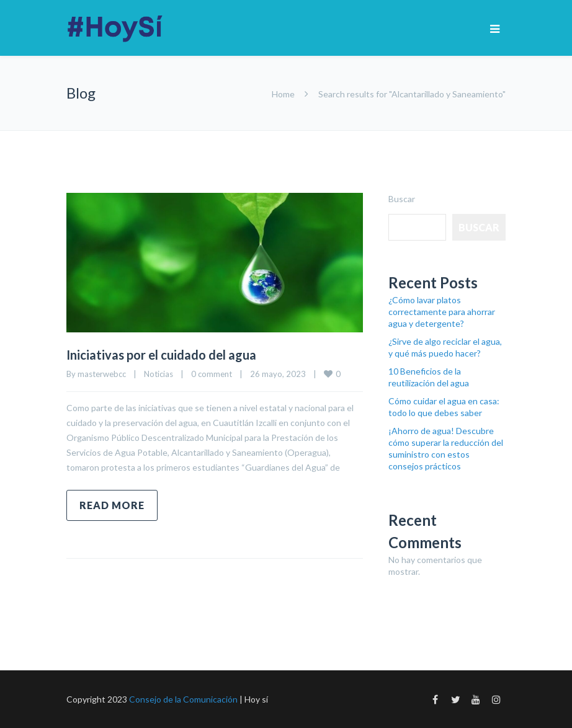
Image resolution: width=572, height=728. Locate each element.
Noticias (159, 374)
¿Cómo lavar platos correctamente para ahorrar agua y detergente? (442, 312)
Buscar (402, 199)
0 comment (212, 374)
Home (283, 94)
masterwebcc (102, 374)
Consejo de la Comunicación (183, 699)
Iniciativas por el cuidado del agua (161, 355)
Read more (112, 505)
